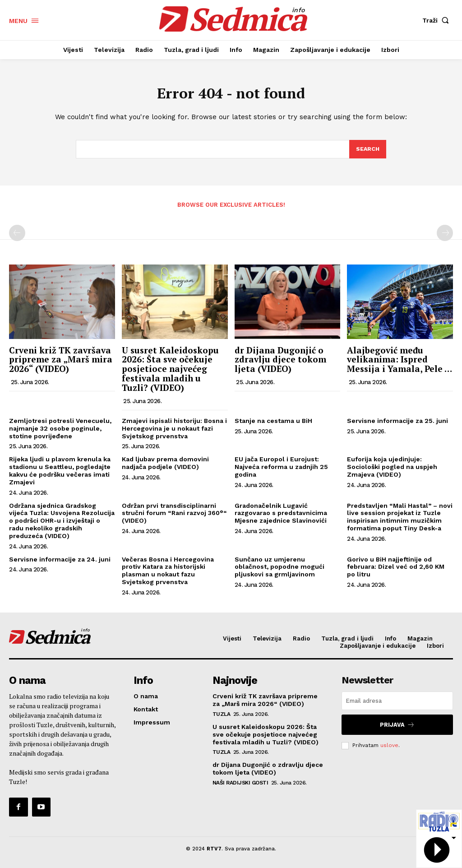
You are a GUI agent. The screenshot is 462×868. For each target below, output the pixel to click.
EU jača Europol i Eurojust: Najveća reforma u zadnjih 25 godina (281, 469)
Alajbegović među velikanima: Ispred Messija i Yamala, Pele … (400, 362)
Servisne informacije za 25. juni (397, 423)
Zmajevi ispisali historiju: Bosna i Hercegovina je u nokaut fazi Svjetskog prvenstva (174, 431)
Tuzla (222, 716)
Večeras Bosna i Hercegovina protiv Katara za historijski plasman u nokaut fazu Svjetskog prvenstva (168, 573)
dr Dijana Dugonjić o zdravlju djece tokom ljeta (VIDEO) (280, 362)
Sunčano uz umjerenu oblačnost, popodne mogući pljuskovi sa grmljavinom (280, 569)
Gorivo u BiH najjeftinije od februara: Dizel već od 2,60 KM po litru (396, 569)
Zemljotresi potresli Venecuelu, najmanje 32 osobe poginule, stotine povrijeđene (60, 431)
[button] (438, 20)
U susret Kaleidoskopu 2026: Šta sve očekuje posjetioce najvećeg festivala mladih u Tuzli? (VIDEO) (170, 371)
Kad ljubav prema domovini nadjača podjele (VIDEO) (165, 466)
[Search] (367, 152)
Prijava (397, 726)
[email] (397, 703)
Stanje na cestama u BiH (273, 423)
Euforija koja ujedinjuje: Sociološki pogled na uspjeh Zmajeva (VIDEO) (392, 469)
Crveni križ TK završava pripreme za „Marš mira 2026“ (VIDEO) (61, 362)
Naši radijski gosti (240, 784)
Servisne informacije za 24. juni (60, 562)
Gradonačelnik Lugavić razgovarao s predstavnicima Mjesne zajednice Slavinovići (281, 515)
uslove (389, 746)
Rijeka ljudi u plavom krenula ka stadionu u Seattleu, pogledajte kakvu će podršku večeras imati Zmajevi (60, 473)
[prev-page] (17, 236)
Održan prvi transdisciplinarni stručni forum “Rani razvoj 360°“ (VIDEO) (174, 515)
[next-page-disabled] (445, 236)
